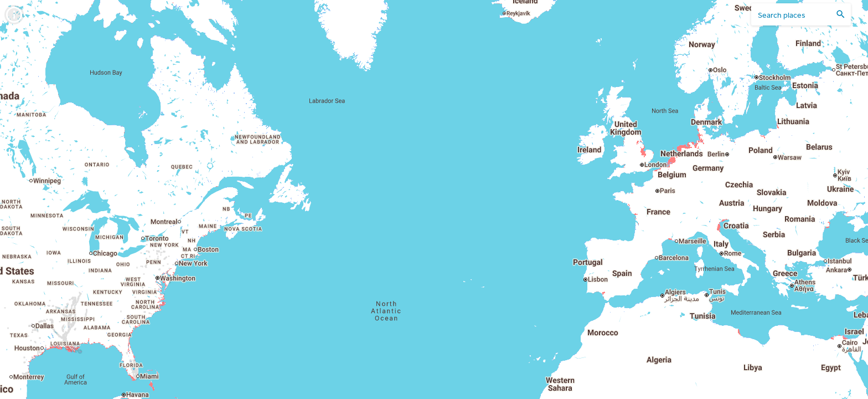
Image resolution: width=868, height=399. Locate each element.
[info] (14, 15)
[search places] (794, 15)
